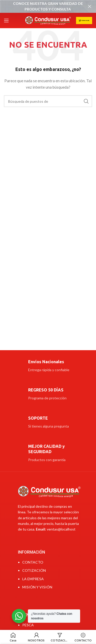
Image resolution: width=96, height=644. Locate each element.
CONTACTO (33, 562)
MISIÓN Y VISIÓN (37, 587)
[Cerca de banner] (90, 6)
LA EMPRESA (33, 579)
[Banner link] (40, 6)
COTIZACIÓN (34, 570)
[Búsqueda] (48, 101)
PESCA (28, 625)
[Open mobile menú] (6, 20)
